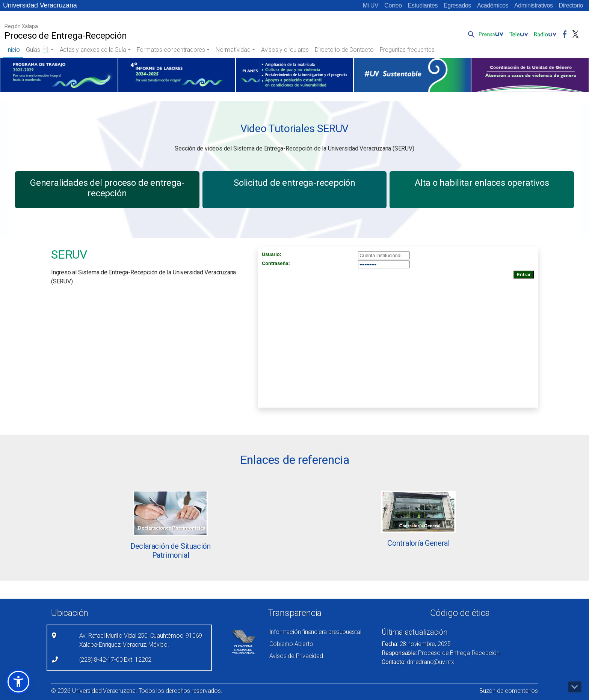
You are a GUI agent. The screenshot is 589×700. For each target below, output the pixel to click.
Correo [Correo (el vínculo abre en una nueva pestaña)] (393, 5)
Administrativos (533, 5)
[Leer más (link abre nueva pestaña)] (171, 513)
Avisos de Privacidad (296, 656)
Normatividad (233, 50)
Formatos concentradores (171, 50)
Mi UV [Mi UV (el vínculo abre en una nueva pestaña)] (371, 5)
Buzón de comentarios (509, 691)
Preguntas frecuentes (407, 50)
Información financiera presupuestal (315, 632)
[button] (470, 34)
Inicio (13, 50)
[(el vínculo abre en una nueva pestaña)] (59, 75)
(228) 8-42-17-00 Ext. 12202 (116, 660)
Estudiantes (423, 5)
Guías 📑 (38, 50)
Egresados (457, 5)
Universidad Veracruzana (40, 5)
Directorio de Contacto (344, 50)
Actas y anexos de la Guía (93, 50)
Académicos (493, 5)
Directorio (571, 5)
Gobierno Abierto (291, 644)
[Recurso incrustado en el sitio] (398, 327)
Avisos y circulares (285, 50)
